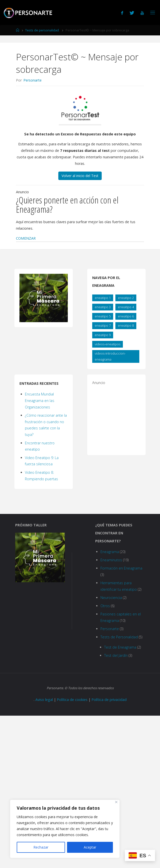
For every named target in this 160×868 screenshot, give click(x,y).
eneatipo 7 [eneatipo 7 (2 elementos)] (103, 325)
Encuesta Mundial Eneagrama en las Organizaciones (40, 401)
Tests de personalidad (42, 30)
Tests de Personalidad (119, 637)
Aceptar (90, 847)
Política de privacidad (109, 700)
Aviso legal (44, 700)
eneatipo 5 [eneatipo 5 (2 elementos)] (103, 316)
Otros (105, 606)
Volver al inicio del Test (80, 176)
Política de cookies (72, 700)
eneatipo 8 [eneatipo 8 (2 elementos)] (126, 325)
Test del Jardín (116, 655)
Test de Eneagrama (120, 647)
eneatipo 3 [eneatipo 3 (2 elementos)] (103, 307)
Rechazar (41, 847)
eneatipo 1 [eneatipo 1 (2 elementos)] (103, 298)
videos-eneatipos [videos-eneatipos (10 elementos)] (108, 344)
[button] (26, 238)
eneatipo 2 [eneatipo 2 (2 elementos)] (126, 298)
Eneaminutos (111, 560)
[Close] (116, 802)
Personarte (110, 629)
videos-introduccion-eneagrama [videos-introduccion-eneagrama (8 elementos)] (110, 356)
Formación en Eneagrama (121, 568)
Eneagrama (110, 552)
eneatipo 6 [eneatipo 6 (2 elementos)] (126, 316)
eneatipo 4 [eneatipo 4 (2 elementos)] (126, 307)
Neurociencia (111, 598)
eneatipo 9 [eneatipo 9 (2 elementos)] (103, 335)
